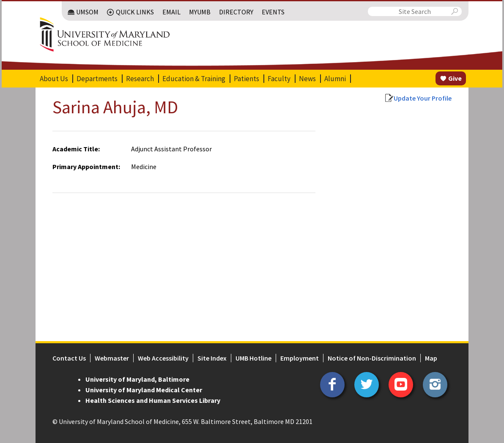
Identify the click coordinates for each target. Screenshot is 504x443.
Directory (236, 12)
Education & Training (194, 79)
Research (140, 79)
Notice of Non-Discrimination (372, 358)
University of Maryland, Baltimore (137, 379)
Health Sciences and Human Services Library (153, 400)
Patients (247, 79)
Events (273, 12)
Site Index (212, 358)
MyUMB (200, 12)
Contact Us (69, 358)
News (307, 79)
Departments (97, 79)
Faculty (279, 79)
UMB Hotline (253, 358)
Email (171, 12)
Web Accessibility (163, 358)
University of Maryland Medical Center (144, 390)
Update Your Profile (423, 98)
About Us (54, 79)
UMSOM (87, 12)
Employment (300, 358)
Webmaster (112, 358)
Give (455, 78)
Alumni (335, 79)
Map (431, 358)
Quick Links (135, 12)
